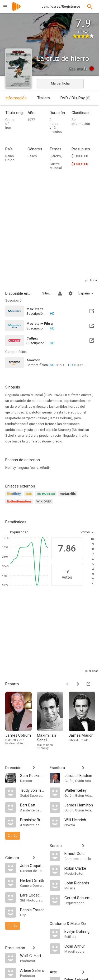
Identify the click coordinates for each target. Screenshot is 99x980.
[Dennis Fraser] (32, 910)
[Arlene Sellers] (32, 970)
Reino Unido (10, 158)
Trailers (44, 98)
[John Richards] (79, 883)
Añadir (45, 468)
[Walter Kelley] (79, 790)
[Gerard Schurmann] (79, 898)
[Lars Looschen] (32, 895)
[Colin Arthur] (79, 946)
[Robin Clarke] (79, 868)
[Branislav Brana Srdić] (32, 820)
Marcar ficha (60, 83)
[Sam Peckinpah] (32, 775)
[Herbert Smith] (32, 880)
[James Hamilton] (79, 805)
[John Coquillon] (32, 865)
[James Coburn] (21, 721)
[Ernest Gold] (79, 853)
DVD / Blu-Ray (76, 98)
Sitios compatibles (47, 293)
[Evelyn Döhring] (79, 931)
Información (16, 98)
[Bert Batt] (32, 805)
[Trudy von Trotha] (32, 790)
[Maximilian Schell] (53, 721)
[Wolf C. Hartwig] (32, 956)
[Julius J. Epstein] (79, 775)
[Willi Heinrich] (79, 820)
